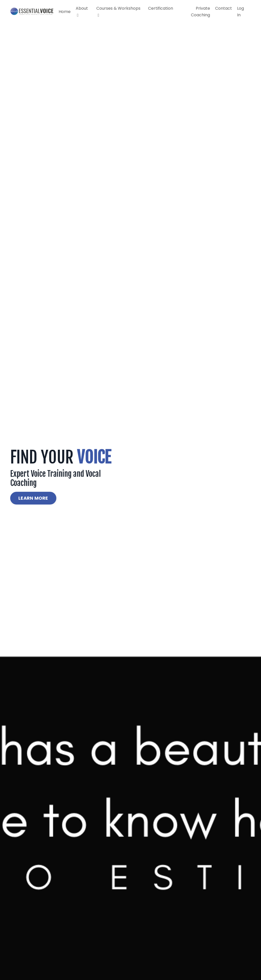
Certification (161, 8)
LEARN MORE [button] (33, 498)
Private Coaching (200, 12)
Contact (224, 8)
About (82, 11)
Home (65, 12)
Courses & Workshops (118, 11)
